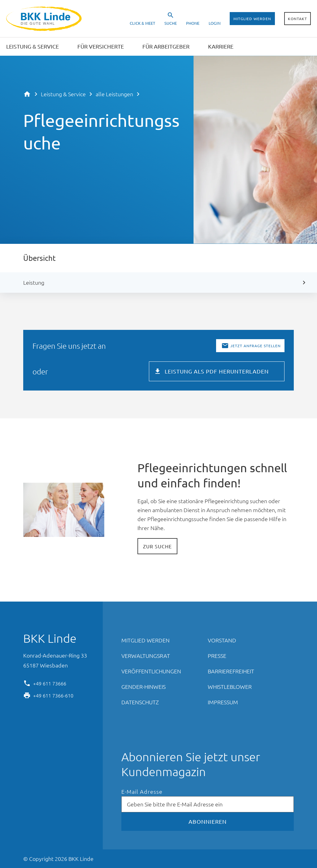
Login (215, 23)
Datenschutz (140, 702)
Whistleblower (230, 687)
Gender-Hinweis (143, 687)
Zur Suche (157, 546)
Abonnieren (208, 821)
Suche (171, 23)
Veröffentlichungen (151, 671)
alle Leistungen (114, 94)
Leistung (34, 282)
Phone (193, 23)
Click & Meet (142, 23)
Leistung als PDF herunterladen (217, 371)
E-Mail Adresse (142, 792)
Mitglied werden (252, 19)
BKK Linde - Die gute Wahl (45, 19)
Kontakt (297, 19)
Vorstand (222, 640)
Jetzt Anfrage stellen (256, 346)
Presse (217, 656)
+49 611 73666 (50, 683)
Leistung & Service (63, 94)
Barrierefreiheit (231, 671)
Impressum (223, 702)
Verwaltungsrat (146, 656)
